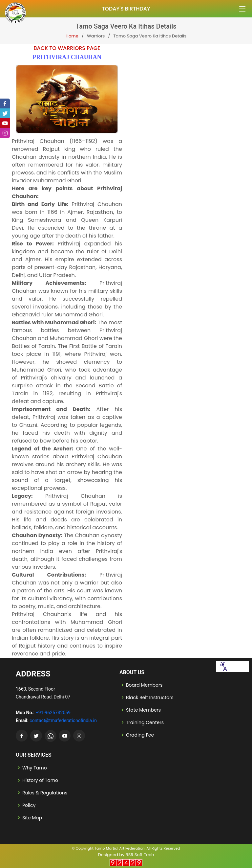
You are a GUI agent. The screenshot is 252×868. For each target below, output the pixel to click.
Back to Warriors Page (67, 48)
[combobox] (223, 667)
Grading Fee (140, 735)
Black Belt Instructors (150, 697)
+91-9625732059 (53, 713)
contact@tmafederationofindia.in (63, 720)
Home (72, 36)
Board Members (144, 685)
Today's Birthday (126, 9)
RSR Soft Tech (140, 855)
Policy (29, 805)
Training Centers (145, 722)
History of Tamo (40, 780)
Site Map (32, 818)
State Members (143, 710)
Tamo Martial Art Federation (120, 848)
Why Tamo (35, 768)
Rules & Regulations (45, 793)
